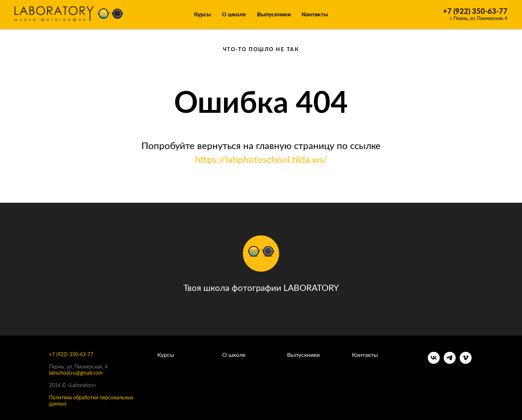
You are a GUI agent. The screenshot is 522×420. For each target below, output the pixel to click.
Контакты (315, 15)
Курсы (202, 15)
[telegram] (450, 362)
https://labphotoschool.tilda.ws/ (261, 160)
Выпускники (274, 15)
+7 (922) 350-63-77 (475, 12)
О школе (234, 355)
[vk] (434, 362)
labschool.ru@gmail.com (76, 373)
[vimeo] (466, 362)
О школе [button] (234, 15)
